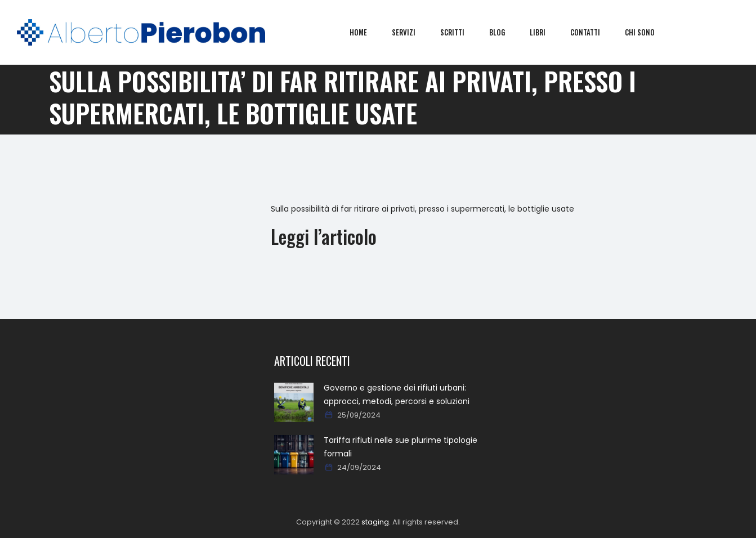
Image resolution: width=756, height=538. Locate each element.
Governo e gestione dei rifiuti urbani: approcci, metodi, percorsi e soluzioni (397, 394)
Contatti (594, 32)
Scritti (461, 32)
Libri (546, 32)
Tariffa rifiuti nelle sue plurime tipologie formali (401, 447)
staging (375, 522)
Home (367, 32)
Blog (506, 32)
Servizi (412, 32)
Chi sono (648, 32)
